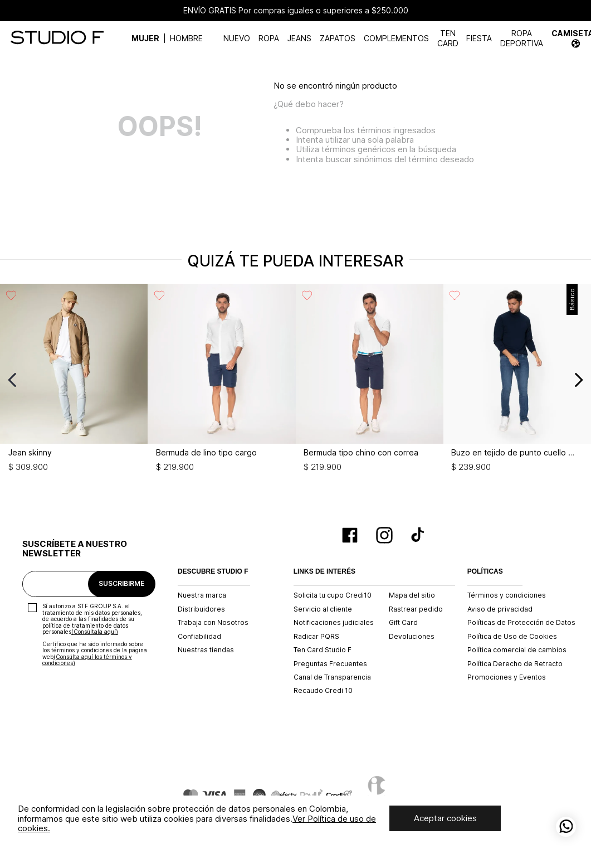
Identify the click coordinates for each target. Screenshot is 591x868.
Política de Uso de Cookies (512, 637)
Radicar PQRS (316, 637)
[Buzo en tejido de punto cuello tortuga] (517, 380)
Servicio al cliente (323, 609)
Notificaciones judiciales (334, 623)
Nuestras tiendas (206, 650)
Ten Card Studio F (323, 650)
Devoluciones (412, 637)
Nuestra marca (202, 595)
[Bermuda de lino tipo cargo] (221, 380)
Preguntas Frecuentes (330, 664)
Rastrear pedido (416, 609)
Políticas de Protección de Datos (521, 623)
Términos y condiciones (507, 595)
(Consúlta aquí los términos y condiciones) (87, 660)
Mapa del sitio (412, 595)
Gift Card (403, 623)
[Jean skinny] (74, 380)
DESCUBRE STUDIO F (213, 572)
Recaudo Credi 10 (323, 691)
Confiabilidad (199, 637)
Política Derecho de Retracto (515, 664)
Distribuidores (201, 609)
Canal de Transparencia (332, 677)
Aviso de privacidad (500, 609)
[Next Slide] (578, 380)
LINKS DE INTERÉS (324, 572)
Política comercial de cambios (517, 650)
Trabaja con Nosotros (213, 623)
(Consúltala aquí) (95, 632)
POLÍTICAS (485, 572)
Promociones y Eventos (507, 677)
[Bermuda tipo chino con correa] (370, 380)
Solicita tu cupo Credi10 (333, 595)
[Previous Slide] (13, 380)
